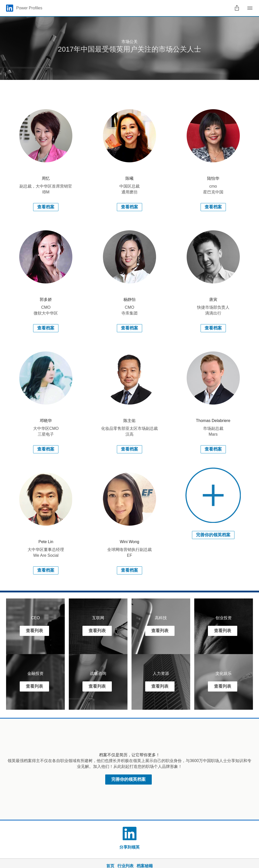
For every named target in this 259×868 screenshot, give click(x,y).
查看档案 (46, 207)
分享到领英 (129, 847)
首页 (110, 866)
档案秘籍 (145, 866)
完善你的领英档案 (213, 535)
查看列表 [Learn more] (34, 631)
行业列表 (125, 866)
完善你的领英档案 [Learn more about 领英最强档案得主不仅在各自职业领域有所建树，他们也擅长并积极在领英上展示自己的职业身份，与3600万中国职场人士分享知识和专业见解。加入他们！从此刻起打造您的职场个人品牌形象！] (128, 779)
